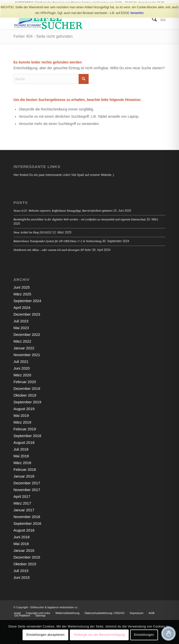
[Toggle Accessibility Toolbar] (168, 634)
